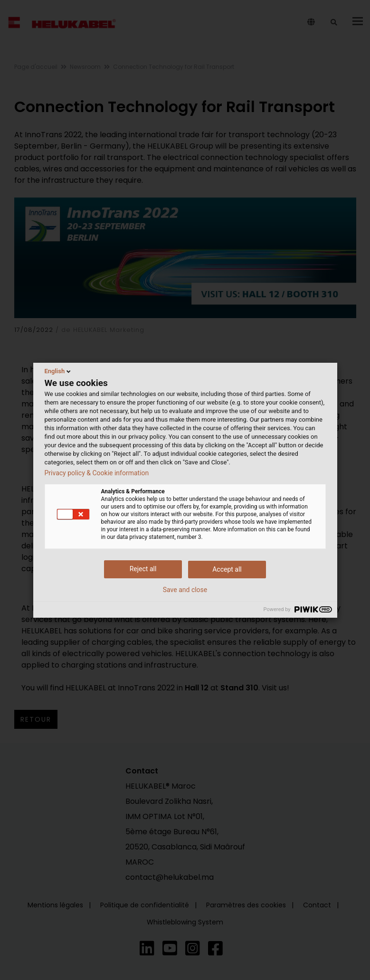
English (59, 371)
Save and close (185, 590)
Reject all (143, 569)
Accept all (227, 569)
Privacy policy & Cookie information (97, 473)
